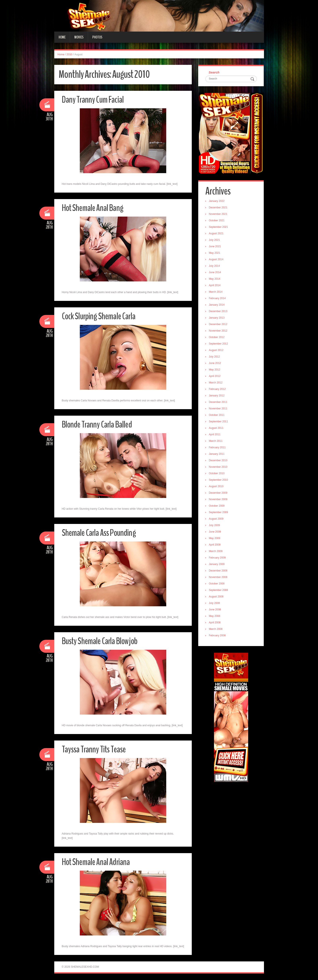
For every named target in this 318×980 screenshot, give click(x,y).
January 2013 (217, 318)
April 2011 (215, 435)
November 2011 (218, 409)
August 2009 (217, 519)
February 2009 (218, 558)
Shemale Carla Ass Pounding (100, 533)
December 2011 (218, 402)
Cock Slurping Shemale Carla (100, 316)
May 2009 (215, 539)
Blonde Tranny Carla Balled (98, 424)
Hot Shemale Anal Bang (94, 208)
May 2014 (215, 279)
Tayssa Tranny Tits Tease (95, 749)
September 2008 (219, 591)
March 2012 (216, 383)
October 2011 (217, 415)
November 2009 (218, 500)
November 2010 (218, 467)
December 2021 (218, 208)
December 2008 (218, 571)
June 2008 (215, 610)
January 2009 (217, 565)
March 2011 (216, 441)
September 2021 (219, 227)
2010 (70, 54)
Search (214, 73)
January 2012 (217, 396)
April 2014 (215, 286)
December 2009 (218, 493)
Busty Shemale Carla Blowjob (101, 641)
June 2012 (215, 364)
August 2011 (217, 428)
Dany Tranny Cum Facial (94, 100)
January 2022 (217, 201)
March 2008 (216, 629)
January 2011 (217, 454)
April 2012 (215, 377)
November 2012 (218, 331)
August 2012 (217, 351)
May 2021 (215, 253)
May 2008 (215, 616)
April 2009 (215, 545)
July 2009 (215, 526)
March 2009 (216, 552)
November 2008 (218, 578)
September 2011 (219, 422)
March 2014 (216, 292)
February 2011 (218, 448)
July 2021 (215, 240)
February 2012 (218, 389)
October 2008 (217, 584)
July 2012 (215, 357)
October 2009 (217, 506)
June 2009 (215, 532)
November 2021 (218, 214)
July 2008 (215, 603)
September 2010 (219, 480)
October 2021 (217, 221)
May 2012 (215, 370)
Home (62, 37)
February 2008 (218, 636)
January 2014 (217, 305)
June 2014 (215, 273)
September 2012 (219, 344)
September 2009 (219, 513)
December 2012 (218, 325)
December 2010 (218, 461)
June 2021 (215, 247)
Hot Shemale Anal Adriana (97, 862)
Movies (79, 37)
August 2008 (217, 597)
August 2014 (217, 260)
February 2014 (218, 299)
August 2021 (217, 234)
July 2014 (215, 266)
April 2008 (215, 623)
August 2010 (217, 487)
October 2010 (217, 474)
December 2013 (218, 312)
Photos (97, 37)
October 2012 (217, 338)
